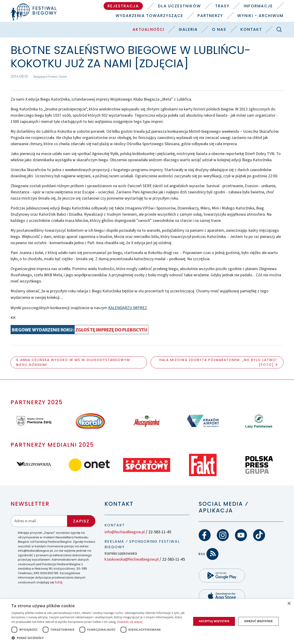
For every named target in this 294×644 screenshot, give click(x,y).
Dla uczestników (180, 6)
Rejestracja (123, 6)
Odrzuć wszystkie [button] (258, 621)
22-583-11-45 (160, 532)
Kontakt (251, 29)
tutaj (58, 582)
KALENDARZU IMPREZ (128, 308)
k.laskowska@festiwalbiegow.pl (131, 559)
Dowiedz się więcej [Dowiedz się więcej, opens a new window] (130, 622)
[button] (99, 638)
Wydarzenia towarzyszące (149, 16)
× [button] (289, 604)
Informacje (258, 6)
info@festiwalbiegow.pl (125, 532)
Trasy (222, 6)
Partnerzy (210, 16)
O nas (219, 29)
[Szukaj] (279, 29)
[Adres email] (39, 521)
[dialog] (147, 621)
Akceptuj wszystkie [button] (214, 621)
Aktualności (148, 29)
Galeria (188, 29)
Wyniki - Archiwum (260, 16)
